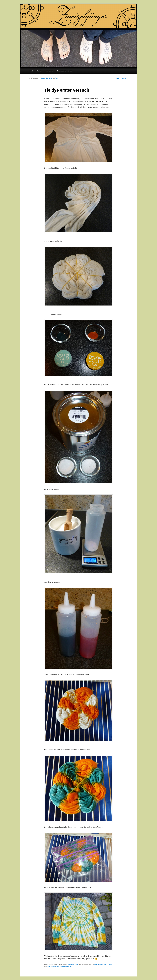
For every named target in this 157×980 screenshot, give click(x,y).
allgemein (71, 964)
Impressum (50, 71)
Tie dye (110, 964)
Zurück (117, 78)
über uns (39, 71)
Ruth (57, 78)
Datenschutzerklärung (65, 71)
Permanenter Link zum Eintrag (61, 966)
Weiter (125, 78)
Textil (77, 964)
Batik (96, 964)
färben (100, 964)
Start (31, 71)
